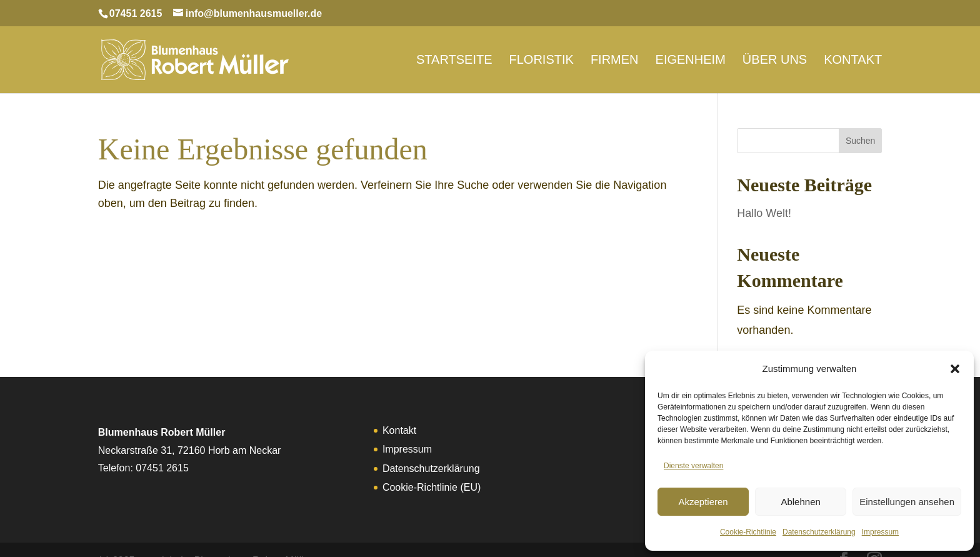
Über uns (775, 54)
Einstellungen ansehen (907, 502)
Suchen (860, 118)
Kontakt (853, 54)
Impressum (880, 532)
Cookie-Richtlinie (748, 532)
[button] (955, 369)
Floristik (542, 54)
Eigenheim (691, 54)
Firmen (615, 54)
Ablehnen (800, 502)
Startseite (454, 54)
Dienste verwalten (693, 466)
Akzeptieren (703, 502)
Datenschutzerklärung (819, 532)
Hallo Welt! (764, 191)
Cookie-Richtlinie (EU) (432, 465)
